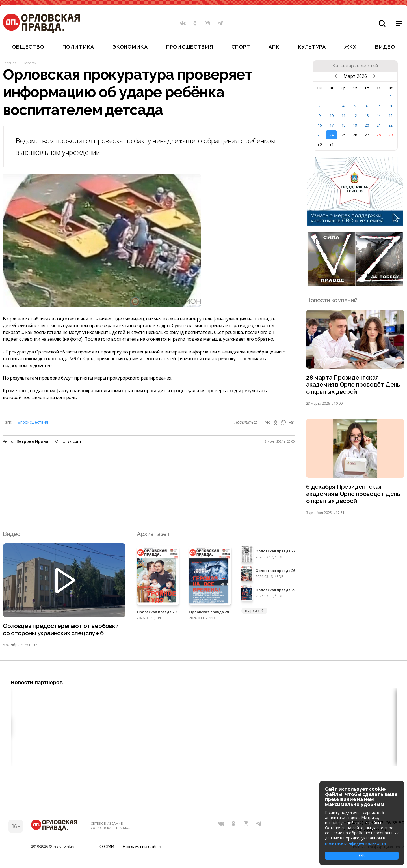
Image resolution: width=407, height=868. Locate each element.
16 (320, 125)
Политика (78, 47)
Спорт (241, 47)
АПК (274, 47)
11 (343, 115)
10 (332, 115)
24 (332, 135)
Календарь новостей (355, 66)
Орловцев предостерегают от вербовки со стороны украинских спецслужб (61, 629)
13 (367, 115)
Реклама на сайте (142, 847)
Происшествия (190, 47)
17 (332, 125)
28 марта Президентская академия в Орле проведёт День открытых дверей (353, 384)
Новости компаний (332, 300)
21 (379, 125)
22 (391, 125)
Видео (385, 47)
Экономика (130, 47)
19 (355, 125)
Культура (312, 47)
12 (355, 115)
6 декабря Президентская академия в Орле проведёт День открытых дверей (353, 494)
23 (320, 135)
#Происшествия (33, 422)
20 (367, 125)
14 (379, 115)
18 (343, 125)
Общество (28, 47)
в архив (254, 610)
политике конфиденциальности (355, 843)
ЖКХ (350, 47)
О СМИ (107, 847)
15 (391, 115)
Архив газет (153, 534)
